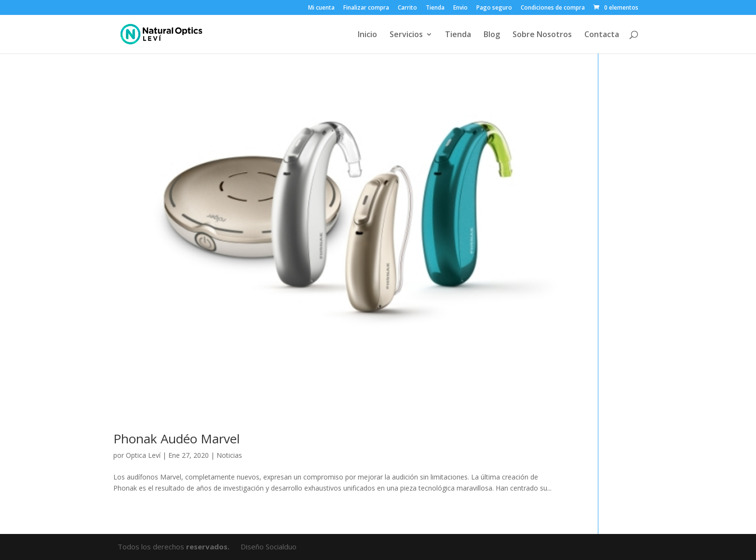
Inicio (367, 35)
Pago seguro (494, 8)
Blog (492, 35)
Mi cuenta (321, 8)
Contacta (602, 35)
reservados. (209, 547)
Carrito (407, 8)
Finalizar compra (366, 8)
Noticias (229, 455)
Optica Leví (143, 455)
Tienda (435, 8)
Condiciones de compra (553, 8)
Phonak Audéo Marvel (176, 439)
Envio (460, 8)
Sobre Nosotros (542, 35)
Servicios (406, 35)
